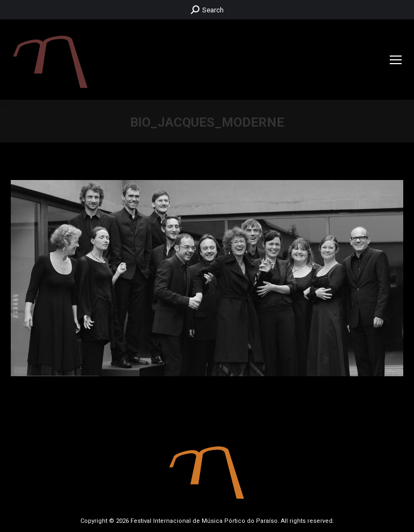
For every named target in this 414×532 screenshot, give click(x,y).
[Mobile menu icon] (396, 60)
